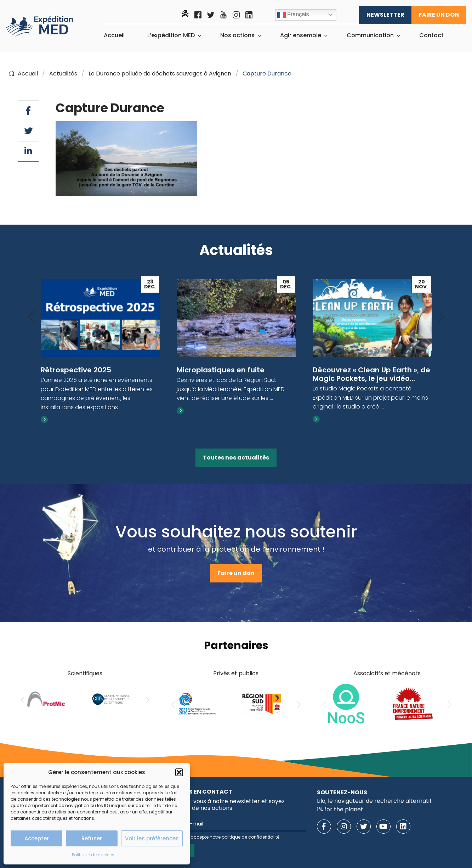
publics (249, 673)
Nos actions (237, 35)
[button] (179, 772)
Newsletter (385, 15)
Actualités (63, 74)
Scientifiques (85, 673)
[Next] (441, 317)
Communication (370, 35)
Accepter (37, 838)
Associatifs (368, 673)
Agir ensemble (301, 35)
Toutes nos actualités (236, 458)
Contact (431, 35)
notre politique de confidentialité (244, 837)
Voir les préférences (152, 838)
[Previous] (32, 317)
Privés (221, 673)
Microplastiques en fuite (221, 370)
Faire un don (439, 15)
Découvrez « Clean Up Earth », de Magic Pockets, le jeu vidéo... (371, 374)
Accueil (114, 35)
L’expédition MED (171, 35)
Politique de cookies (93, 855)
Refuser (92, 838)
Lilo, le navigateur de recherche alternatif (374, 801)
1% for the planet (340, 809)
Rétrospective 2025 (76, 370)
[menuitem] (114, 35)
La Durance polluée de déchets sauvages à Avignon (160, 74)
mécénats (406, 673)
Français (293, 15)
